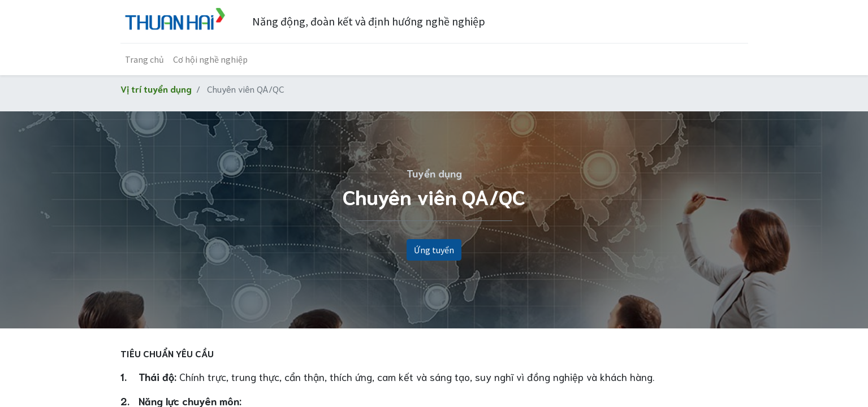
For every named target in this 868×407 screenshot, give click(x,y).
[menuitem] (144, 59)
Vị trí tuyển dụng (156, 88)
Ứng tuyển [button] (434, 250)
